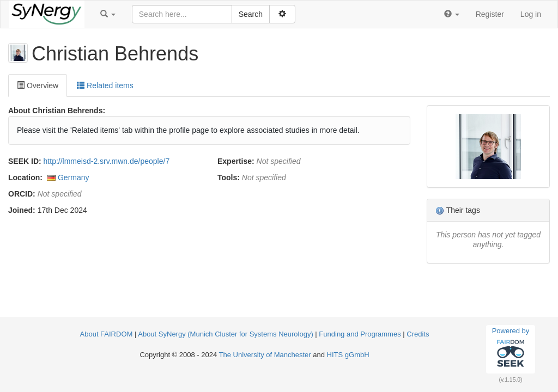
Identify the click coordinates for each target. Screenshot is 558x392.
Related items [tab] (105, 85)
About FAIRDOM (107, 334)
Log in (531, 14)
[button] (108, 14)
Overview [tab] (38, 85)
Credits (418, 334)
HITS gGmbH (348, 355)
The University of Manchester (265, 355)
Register (490, 14)
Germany (74, 177)
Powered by (511, 349)
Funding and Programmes (360, 334)
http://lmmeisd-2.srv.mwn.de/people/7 (107, 161)
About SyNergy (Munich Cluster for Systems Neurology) (226, 334)
